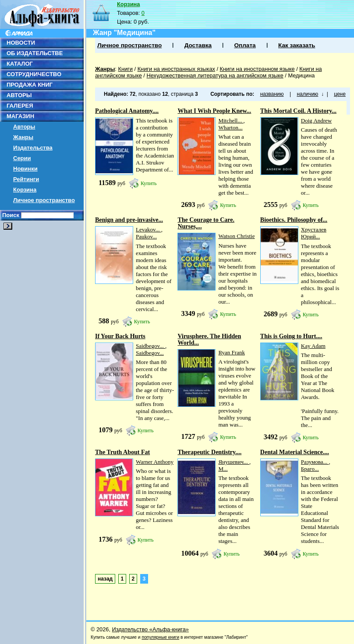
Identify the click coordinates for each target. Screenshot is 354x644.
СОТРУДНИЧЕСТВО (34, 74)
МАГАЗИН (20, 116)
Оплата (245, 45)
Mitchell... (231, 121)
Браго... (310, 469)
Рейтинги (26, 179)
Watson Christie (236, 236)
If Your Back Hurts (120, 336)
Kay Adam (313, 346)
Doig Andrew (316, 121)
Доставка (198, 45)
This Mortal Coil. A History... (298, 111)
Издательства (33, 148)
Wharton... (230, 128)
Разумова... (315, 462)
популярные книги (160, 637)
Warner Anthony (155, 462)
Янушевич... (234, 462)
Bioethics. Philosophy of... (294, 220)
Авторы (24, 127)
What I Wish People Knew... (214, 111)
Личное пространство (44, 200)
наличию (307, 94)
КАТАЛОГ (20, 64)
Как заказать (297, 45)
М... (223, 469)
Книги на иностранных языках (176, 69)
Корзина (25, 190)
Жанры (23, 137)
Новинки (25, 169)
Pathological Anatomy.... (127, 111)
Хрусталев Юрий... (314, 233)
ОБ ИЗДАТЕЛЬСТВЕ (35, 53)
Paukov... (146, 236)
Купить (149, 183)
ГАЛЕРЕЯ (20, 106)
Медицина (301, 75)
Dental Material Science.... (295, 452)
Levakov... (149, 229)
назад (105, 579)
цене (340, 94)
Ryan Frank (232, 352)
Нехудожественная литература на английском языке (215, 75)
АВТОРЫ (19, 95)
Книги (125, 69)
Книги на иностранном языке (257, 69)
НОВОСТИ (21, 43)
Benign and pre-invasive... (129, 220)
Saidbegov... (150, 346)
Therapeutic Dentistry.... (209, 452)
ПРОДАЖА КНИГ (30, 85)
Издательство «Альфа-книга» (150, 629)
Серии (22, 158)
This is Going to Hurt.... (291, 336)
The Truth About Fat (122, 452)
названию (272, 94)
